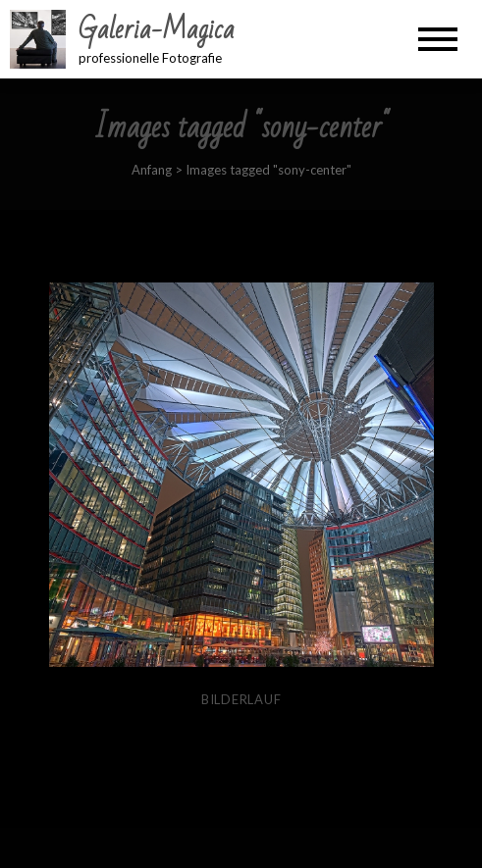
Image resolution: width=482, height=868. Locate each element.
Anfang (152, 170)
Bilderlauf (241, 699)
